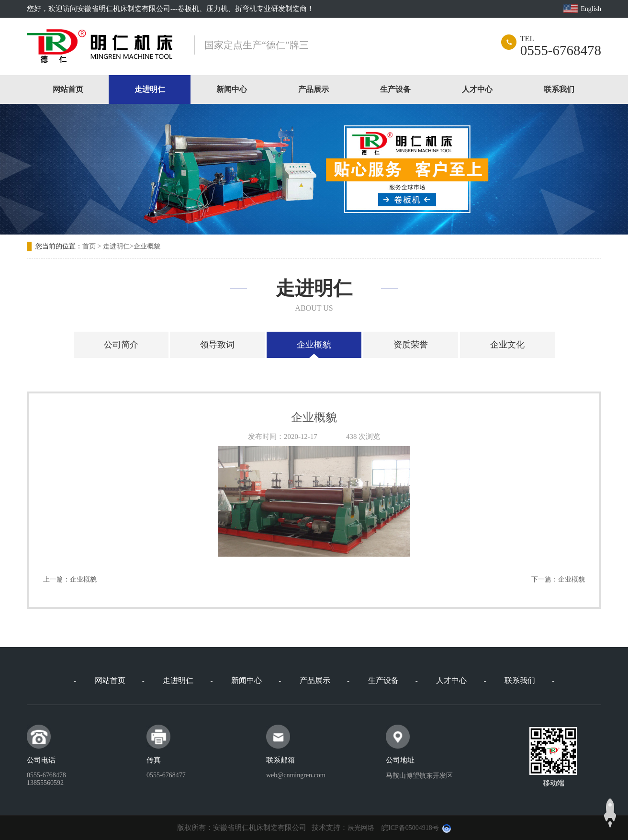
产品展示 (314, 89)
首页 (89, 246)
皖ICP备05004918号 (410, 828)
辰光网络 (361, 828)
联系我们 (559, 89)
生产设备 (395, 89)
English (591, 9)
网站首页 (68, 89)
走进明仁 (150, 89)
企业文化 (507, 345)
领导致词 (217, 345)
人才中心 (477, 89)
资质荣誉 (411, 345)
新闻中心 (232, 89)
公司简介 (121, 345)
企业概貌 (147, 246)
